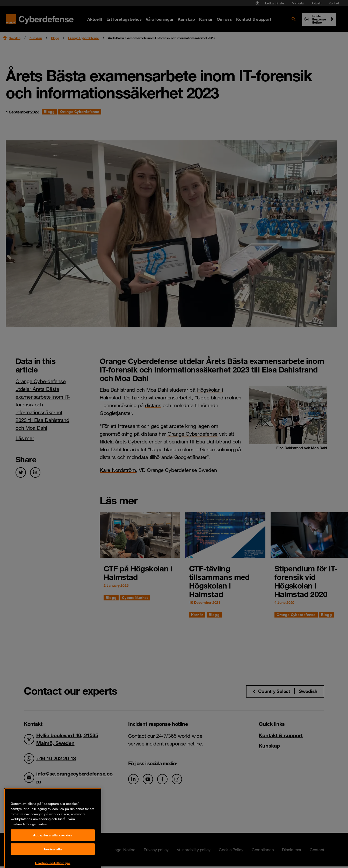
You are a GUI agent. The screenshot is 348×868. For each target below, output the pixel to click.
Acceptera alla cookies (53, 854)
